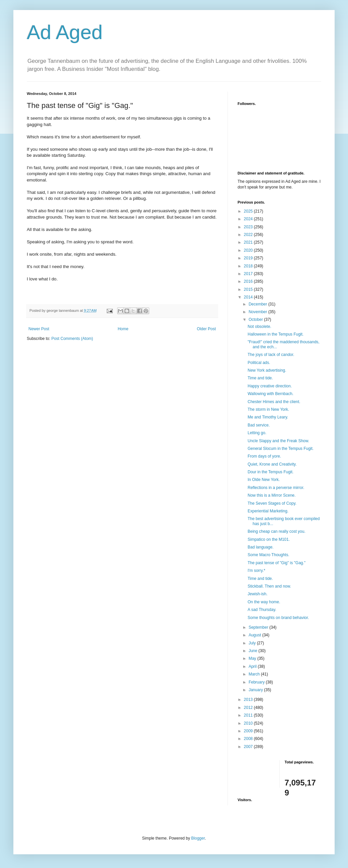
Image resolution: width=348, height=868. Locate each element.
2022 (249, 235)
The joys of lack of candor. (271, 355)
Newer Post (39, 329)
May (253, 658)
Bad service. (259, 425)
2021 (249, 242)
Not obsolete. (259, 327)
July (253, 643)
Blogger (198, 838)
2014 (249, 297)
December (258, 304)
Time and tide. (260, 378)
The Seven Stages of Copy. (272, 503)
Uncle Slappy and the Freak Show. (278, 441)
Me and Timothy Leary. (268, 417)
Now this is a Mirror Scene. (272, 495)
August (255, 635)
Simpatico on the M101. (269, 539)
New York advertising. (267, 370)
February (257, 682)
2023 (249, 227)
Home (123, 329)
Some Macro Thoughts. (269, 555)
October (256, 320)
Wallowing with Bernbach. (271, 394)
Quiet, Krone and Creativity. (272, 464)
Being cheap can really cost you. (277, 531)
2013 (249, 700)
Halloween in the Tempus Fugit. (276, 334)
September (259, 627)
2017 (249, 274)
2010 (249, 723)
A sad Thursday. (262, 610)
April (253, 666)
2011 (249, 715)
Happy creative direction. (270, 386)
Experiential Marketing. (268, 511)
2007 (249, 747)
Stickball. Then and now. (269, 586)
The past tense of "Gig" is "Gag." (277, 563)
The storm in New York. (268, 409)
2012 (249, 708)
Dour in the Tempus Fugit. (271, 472)
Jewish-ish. (257, 594)
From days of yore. (264, 456)
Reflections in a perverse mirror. (276, 488)
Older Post (206, 329)
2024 (249, 219)
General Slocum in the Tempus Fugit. (281, 449)
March (255, 674)
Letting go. (257, 433)
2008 (249, 739)
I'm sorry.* (256, 571)
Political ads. (259, 363)
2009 (249, 731)
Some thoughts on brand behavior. (278, 618)
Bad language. (260, 547)
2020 (249, 250)
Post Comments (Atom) (72, 339)
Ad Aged (65, 32)
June (253, 651)
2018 (249, 266)
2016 (249, 281)
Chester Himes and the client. (274, 402)
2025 (249, 211)
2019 (249, 258)
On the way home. (264, 602)
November (258, 312)
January (256, 690)
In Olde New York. (264, 480)
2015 (249, 289)
